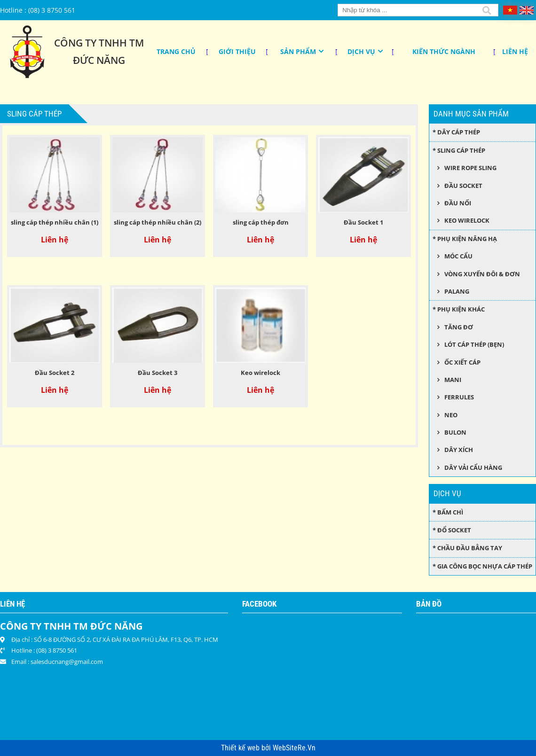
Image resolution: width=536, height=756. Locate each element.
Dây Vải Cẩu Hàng (473, 468)
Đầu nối (458, 203)
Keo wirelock (260, 373)
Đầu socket (463, 186)
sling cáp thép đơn (261, 222)
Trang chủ (176, 51)
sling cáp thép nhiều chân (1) (55, 222)
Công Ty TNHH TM (99, 43)
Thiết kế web (241, 748)
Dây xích (459, 450)
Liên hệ (515, 51)
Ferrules (459, 397)
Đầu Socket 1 (363, 222)
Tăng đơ (459, 327)
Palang (457, 291)
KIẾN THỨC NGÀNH (444, 51)
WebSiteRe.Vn (294, 748)
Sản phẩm (298, 51)
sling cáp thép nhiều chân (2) (158, 222)
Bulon (455, 432)
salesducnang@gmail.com (67, 662)
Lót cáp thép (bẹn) (474, 344)
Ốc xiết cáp (462, 362)
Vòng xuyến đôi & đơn (482, 274)
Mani (453, 380)
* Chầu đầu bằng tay (467, 548)
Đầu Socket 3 (158, 373)
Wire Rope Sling (470, 168)
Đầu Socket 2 (55, 373)
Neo (451, 415)
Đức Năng (99, 60)
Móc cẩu (458, 256)
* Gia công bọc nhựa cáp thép (482, 566)
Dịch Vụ (361, 51)
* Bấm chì (448, 512)
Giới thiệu (237, 51)
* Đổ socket (452, 530)
